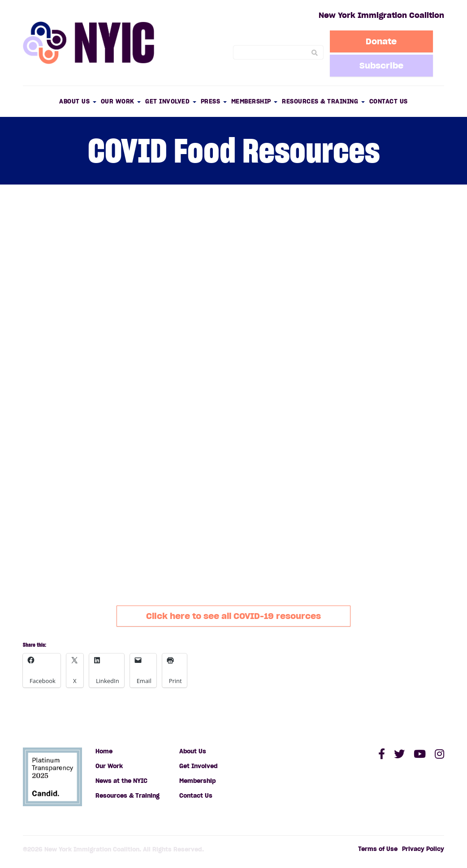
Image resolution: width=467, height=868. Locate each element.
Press (214, 101)
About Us (78, 101)
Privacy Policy (423, 849)
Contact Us (389, 101)
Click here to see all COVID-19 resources (233, 616)
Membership (255, 101)
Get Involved (171, 101)
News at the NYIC (121, 781)
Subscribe (381, 65)
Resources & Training (323, 101)
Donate (381, 41)
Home (104, 751)
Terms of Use (378, 849)
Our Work (121, 101)
